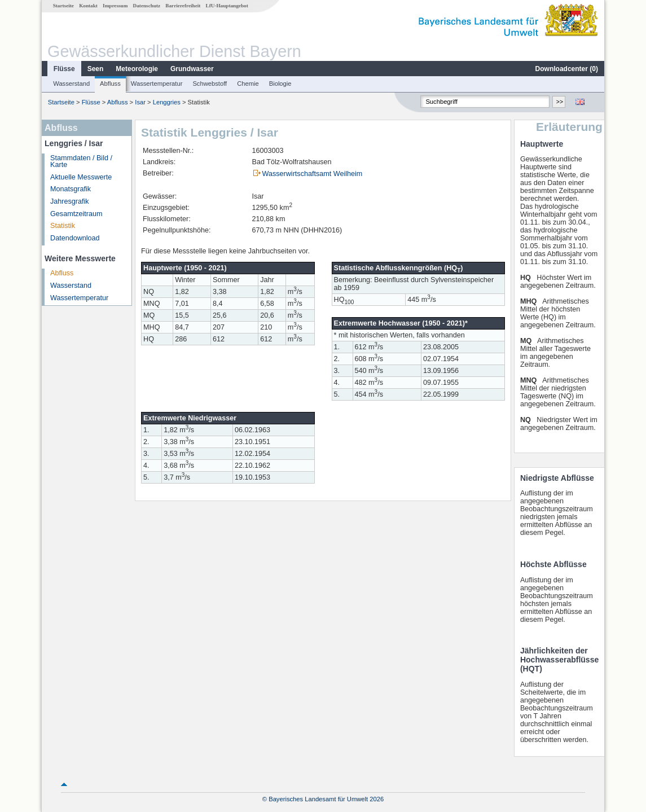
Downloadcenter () (567, 69)
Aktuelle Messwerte (81, 177)
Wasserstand (71, 84)
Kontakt (88, 6)
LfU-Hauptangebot (227, 6)
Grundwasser (192, 69)
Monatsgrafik (71, 189)
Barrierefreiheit (183, 6)
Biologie (280, 84)
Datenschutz (147, 6)
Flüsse (64, 69)
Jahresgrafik (70, 201)
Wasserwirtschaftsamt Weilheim (313, 174)
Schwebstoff (210, 84)
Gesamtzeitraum (76, 214)
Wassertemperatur (157, 84)
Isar (140, 102)
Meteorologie (137, 69)
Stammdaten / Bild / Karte (81, 162)
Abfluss (110, 84)
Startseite (63, 6)
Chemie (248, 84)
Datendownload (75, 238)
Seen (96, 69)
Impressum (115, 6)
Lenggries (167, 102)
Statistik (63, 226)
